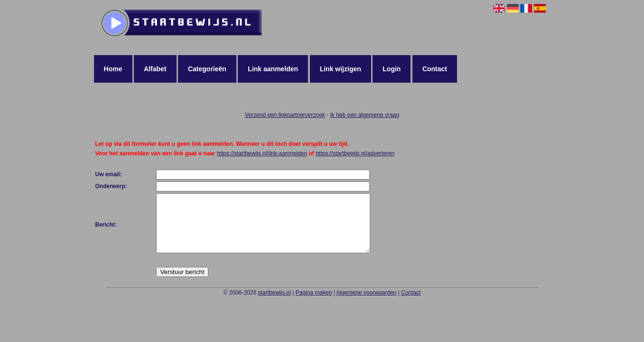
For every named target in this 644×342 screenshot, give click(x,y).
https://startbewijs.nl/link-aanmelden (262, 153)
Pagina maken (314, 304)
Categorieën (207, 69)
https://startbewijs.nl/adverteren (355, 153)
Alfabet (155, 69)
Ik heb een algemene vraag (365, 115)
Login (392, 69)
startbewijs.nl (274, 304)
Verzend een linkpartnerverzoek (285, 115)
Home (113, 69)
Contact (435, 69)
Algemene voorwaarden (366, 304)
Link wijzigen (341, 69)
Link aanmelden (273, 69)
